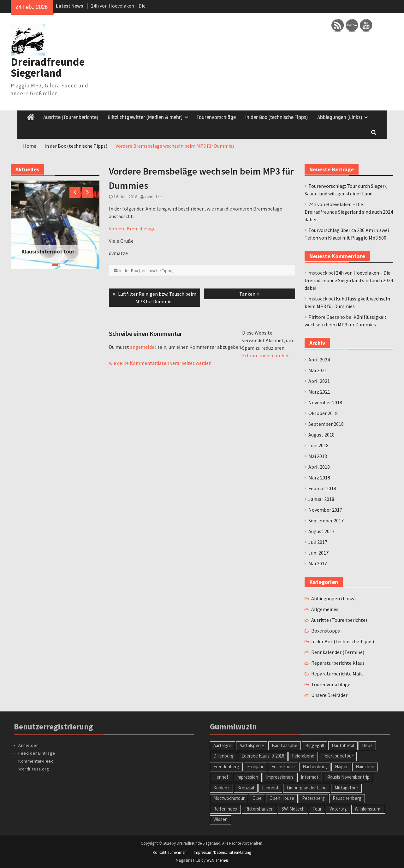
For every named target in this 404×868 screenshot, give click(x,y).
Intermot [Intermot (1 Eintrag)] (310, 777)
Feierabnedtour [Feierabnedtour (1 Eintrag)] (338, 756)
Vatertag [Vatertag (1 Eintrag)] (338, 809)
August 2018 (321, 435)
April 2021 (319, 381)
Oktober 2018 (323, 413)
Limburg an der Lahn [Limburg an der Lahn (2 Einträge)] (307, 788)
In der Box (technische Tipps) (276, 117)
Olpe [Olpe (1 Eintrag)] (257, 798)
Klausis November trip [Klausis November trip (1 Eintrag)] (348, 777)
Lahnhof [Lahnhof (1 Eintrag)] (270, 788)
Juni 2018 (318, 445)
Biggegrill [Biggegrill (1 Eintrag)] (315, 745)
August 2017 (321, 531)
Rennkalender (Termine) (338, 652)
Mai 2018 (318, 456)
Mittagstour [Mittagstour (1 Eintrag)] (346, 788)
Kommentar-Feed (36, 761)
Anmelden (28, 745)
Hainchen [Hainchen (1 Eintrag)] (365, 767)
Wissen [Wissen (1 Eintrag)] (220, 819)
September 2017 (326, 520)
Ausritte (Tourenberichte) (71, 117)
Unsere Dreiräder (329, 695)
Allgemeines (325, 609)
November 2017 (325, 510)
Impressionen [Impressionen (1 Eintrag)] (279, 777)
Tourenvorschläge (216, 117)
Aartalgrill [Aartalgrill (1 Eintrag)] (223, 745)
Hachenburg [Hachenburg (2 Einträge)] (315, 767)
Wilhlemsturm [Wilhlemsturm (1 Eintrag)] (368, 809)
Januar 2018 (321, 499)
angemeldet (143, 347)
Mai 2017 (318, 563)
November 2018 (325, 402)
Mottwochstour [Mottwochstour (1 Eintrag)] (229, 798)
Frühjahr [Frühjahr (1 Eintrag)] (255, 767)
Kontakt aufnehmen (170, 852)
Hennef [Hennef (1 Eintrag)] (221, 777)
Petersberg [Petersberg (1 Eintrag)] (313, 798)
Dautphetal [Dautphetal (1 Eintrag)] (343, 745)
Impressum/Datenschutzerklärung (223, 852)
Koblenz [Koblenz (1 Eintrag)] (221, 788)
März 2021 (319, 392)
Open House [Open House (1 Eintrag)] (282, 798)
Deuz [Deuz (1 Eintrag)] (367, 745)
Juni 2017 (318, 553)
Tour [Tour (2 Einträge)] (317, 809)
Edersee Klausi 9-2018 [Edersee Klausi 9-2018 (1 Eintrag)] (263, 756)
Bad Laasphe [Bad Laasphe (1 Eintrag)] (285, 745)
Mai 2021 (318, 370)
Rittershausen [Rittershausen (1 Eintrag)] (259, 809)
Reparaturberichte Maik (337, 674)
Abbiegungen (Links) (340, 117)
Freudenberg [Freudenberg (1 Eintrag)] (226, 767)
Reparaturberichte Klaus (338, 663)
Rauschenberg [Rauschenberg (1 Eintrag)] (347, 798)
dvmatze (154, 197)
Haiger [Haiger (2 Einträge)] (341, 767)
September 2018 (326, 424)
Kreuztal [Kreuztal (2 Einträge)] (246, 788)
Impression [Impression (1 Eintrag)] (247, 777)
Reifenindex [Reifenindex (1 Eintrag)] (225, 809)
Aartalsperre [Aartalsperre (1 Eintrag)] (252, 745)
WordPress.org (34, 769)
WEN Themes (217, 860)
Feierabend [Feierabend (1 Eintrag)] (303, 756)
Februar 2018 (322, 488)
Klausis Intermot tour (48, 252)
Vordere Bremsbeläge (132, 229)
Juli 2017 (318, 542)
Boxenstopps (326, 631)
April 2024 (319, 360)
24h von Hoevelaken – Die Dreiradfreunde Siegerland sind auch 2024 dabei (349, 212)
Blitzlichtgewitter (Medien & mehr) (145, 117)
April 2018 (319, 467)
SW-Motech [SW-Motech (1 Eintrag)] (293, 809)
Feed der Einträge (37, 753)
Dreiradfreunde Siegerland (48, 67)
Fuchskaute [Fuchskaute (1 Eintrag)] (283, 767)
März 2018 (319, 478)
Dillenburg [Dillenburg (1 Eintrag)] (223, 756)
